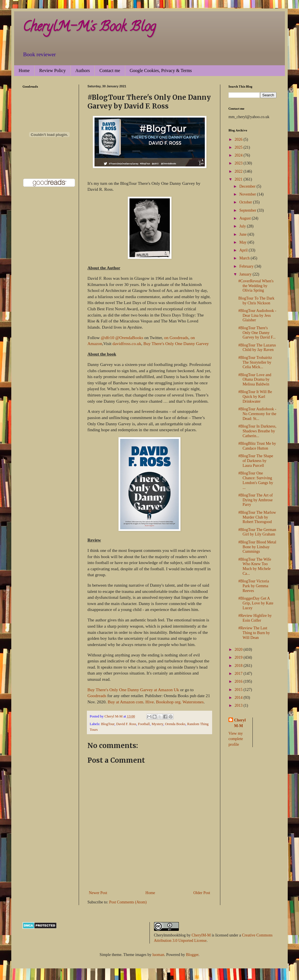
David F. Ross (126, 724)
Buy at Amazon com (126, 702)
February (247, 266)
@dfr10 (107, 338)
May (243, 242)
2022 (239, 171)
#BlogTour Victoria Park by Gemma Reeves (254, 586)
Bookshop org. (169, 702)
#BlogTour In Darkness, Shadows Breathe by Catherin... (257, 431)
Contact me (110, 71)
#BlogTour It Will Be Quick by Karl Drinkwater (255, 397)
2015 (239, 690)
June (243, 234)
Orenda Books (175, 724)
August (245, 218)
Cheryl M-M (240, 723)
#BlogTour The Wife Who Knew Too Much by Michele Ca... (255, 566)
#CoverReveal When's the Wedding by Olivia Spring (256, 286)
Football (144, 724)
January (246, 274)
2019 (239, 657)
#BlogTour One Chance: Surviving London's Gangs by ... (256, 480)
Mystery (157, 724)
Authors (83, 71)
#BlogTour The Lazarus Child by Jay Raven (257, 348)
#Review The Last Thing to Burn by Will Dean (254, 633)
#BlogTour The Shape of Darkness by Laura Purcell (256, 461)
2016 (239, 681)
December (248, 186)
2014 (239, 698)
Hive (149, 702)
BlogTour (108, 724)
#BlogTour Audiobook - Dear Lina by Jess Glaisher (257, 316)
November (248, 194)
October (246, 202)
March (245, 258)
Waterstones (193, 702)
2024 (239, 155)
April (244, 250)
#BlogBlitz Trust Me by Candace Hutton (257, 446)
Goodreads (97, 696)
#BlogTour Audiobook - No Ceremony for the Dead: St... (257, 414)
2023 (239, 163)
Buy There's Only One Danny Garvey (176, 343)
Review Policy (52, 71)
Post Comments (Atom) (128, 902)
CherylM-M (201, 935)
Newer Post (98, 893)
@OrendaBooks (129, 338)
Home (24, 71)
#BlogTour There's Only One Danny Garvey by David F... (257, 333)
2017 (239, 674)
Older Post (202, 893)
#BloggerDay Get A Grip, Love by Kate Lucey (256, 603)
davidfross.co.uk (127, 343)
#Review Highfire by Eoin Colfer (255, 618)
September (248, 210)
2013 (239, 705)
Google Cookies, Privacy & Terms (161, 71)
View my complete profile (236, 739)
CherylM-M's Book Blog (89, 28)
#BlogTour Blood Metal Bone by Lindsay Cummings (257, 547)
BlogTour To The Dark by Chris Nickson (256, 301)
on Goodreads (176, 338)
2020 (239, 650)
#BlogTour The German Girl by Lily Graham (257, 532)
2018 (239, 666)
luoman (158, 955)
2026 (239, 139)
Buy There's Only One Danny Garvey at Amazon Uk (134, 690)
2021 (239, 179)
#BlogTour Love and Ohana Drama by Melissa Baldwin (255, 380)
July (243, 226)
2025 (239, 147)
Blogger (192, 955)
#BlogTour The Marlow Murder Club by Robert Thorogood (257, 517)
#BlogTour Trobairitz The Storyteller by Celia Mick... (255, 362)
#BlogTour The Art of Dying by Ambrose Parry (256, 500)
